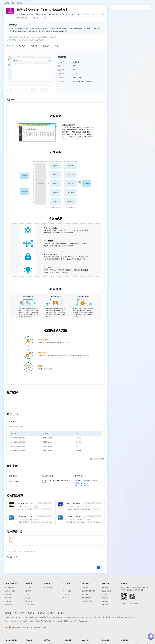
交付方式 (61, 73)
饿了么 (134, 628)
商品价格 (34, 57)
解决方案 (35, 3)
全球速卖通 (30, 628)
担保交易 (22, 48)
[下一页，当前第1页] (101, 579)
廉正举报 (31, 624)
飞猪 (65, 628)
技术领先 (8, 606)
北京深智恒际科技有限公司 (44, 528)
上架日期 (61, 89)
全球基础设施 (10, 602)
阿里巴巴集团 (10, 628)
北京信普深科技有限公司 (45, 515)
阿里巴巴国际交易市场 (42, 628)
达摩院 (114, 628)
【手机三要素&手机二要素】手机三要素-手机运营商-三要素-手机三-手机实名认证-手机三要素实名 (25, 528)
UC (91, 628)
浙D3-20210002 (84, 632)
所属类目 (61, 85)
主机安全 (19, 14)
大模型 (22, 3)
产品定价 (28, 609)
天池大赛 (66, 606)
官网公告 (105, 609)
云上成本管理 (29, 616)
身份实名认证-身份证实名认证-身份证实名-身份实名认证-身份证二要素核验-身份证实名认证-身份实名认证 (74, 515)
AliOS (78, 628)
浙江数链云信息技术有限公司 (92, 515)
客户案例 (22, 57)
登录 (136, 3)
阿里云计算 (71, 628)
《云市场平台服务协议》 (83, 497)
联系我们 (51, 624)
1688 (53, 628)
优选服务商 (53, 48)
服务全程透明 (31, 48)
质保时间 (61, 77)
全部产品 (28, 599)
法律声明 (8, 624)
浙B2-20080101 (54, 632)
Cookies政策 (20, 624)
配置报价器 (28, 612)
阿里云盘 (128, 628)
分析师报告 (9, 616)
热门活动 (50, 9)
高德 (87, 628)
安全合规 (8, 612)
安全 (13, 14)
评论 (56, 57)
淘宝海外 (120, 628)
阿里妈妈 (59, 628)
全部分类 (7, 14)
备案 (117, 3)
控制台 (123, 3)
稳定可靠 (8, 609)
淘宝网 (18, 628)
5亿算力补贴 (87, 609)
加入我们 (61, 624)
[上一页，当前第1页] (95, 579)
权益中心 (53, 3)
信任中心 (105, 616)
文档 (65, 599)
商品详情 (10, 57)
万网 (83, 628)
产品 (28, 3)
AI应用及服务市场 (23, 9)
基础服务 (105, 599)
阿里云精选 (42, 9)
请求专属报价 (140, 62)
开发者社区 (67, 602)
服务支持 (46, 57)
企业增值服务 (106, 602)
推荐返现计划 (87, 612)
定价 (59, 3)
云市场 (65, 3)
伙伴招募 (58, 9)
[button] (8, 101)
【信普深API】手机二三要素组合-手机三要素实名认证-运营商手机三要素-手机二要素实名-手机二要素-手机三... (26, 515)
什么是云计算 (10, 599)
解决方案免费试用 (89, 602)
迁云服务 (105, 606)
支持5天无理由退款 (42, 48)
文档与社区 (44, 3)
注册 (128, 3)
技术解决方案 (48, 599)
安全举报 (41, 624)
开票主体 (61, 93)
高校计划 (85, 606)
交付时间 (61, 81)
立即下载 (14, 493)
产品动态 (28, 606)
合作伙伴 (73, 3)
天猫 (23, 628)
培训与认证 (67, 609)
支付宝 (108, 628)
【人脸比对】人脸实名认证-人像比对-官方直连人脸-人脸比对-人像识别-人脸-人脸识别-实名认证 (74, 528)
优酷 (99, 628)
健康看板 (105, 612)
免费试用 (28, 602)
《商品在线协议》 (81, 494)
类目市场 (33, 9)
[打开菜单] (3, 3)
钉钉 (103, 628)
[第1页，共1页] (98, 579)
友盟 (95, 628)
